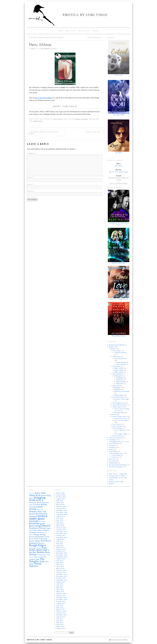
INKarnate (120, 380)
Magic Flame (119, 370)
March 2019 (60, 505)
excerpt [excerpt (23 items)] (34, 521)
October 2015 (61, 578)
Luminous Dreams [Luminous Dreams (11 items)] (38, 528)
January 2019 (61, 508)
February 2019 (61, 507)
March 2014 (60, 609)
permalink (38, 121)
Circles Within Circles (122, 430)
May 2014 (60, 607)
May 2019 (60, 501)
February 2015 (61, 594)
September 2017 (62, 537)
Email (30, 184)
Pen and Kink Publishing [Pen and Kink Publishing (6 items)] (38, 539)
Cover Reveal (114, 444)
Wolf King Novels (121, 358)
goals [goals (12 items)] (42, 523)
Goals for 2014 (95, 38)
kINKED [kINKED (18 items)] (46, 526)
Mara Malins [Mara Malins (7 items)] (38, 530)
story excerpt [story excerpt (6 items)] (38, 557)
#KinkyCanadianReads (117, 345)
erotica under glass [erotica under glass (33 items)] (38, 517)
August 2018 (61, 516)
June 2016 (60, 563)
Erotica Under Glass (120, 416)
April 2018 (60, 524)
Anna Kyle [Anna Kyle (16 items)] (35, 495)
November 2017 (62, 534)
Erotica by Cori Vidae (40, 640)
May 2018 (60, 522)
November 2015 (62, 576)
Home (61, 31)
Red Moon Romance (116, 467)
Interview (116, 457)
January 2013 (61, 628)
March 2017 (60, 547)
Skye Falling (121, 364)
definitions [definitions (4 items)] (40, 510)
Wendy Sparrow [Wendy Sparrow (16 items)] (35, 565)
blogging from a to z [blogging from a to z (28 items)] (37, 499)
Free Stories (117, 424)
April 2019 (60, 503)
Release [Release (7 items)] (42, 543)
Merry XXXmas (118, 426)
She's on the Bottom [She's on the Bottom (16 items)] (39, 551)
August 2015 (61, 582)
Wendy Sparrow (118, 407)
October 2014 (61, 601)
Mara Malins (117, 374)
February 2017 (61, 549)
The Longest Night (121, 434)
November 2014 (62, 599)
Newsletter (84, 31)
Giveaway (112, 447)
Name (30, 177)
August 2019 (61, 499)
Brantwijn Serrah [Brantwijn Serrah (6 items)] (35, 502)
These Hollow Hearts (120, 405)
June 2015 (60, 586)
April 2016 (60, 566)
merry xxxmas (81, 119)
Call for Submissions (116, 438)
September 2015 (62, 580)
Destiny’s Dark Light (116, 482)
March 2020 (60, 493)
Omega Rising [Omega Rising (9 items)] (40, 534)
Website (31, 191)
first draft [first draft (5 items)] (42, 521)
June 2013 (60, 621)
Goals (111, 449)
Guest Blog (113, 451)
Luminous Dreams (121, 353)
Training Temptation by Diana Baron (45, 38)
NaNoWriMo (113, 463)
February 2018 (61, 528)
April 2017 (60, 545)
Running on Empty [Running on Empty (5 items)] (35, 548)
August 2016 (61, 559)
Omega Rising (121, 362)
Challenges (113, 440)
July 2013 (60, 619)
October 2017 (61, 536)
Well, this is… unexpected (118, 474)
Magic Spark (119, 372)
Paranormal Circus (121, 418)
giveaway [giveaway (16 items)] (34, 523)
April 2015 (60, 590)
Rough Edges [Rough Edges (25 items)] (37, 545)
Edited (113, 349)
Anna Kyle (116, 356)
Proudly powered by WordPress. (120, 640)
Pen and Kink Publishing (117, 465)
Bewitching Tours (117, 453)
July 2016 (60, 561)
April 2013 (60, 624)
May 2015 (60, 588)
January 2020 (61, 495)
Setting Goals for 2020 (117, 476)
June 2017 (60, 541)
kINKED (117, 389)
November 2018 (62, 512)
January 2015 (61, 595)
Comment (32, 153)
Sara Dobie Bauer (119, 397)
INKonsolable (121, 382)
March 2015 (60, 592)
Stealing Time (119, 413)
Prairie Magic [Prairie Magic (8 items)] (35, 541)
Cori (33, 48)
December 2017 (62, 532)
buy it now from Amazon (44, 98)
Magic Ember (119, 368)
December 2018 (62, 510)
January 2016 (61, 572)
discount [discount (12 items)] (40, 514)
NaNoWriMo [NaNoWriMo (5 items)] (41, 533)
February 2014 (61, 611)
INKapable (120, 378)
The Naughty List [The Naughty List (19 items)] (37, 560)
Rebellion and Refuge (122, 391)
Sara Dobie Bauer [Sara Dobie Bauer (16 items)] (38, 549)
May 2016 (60, 565)
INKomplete (119, 376)
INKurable (120, 384)
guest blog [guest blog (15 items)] (35, 526)
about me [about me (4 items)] (32, 493)
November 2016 (62, 555)
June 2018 (60, 520)
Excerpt (112, 445)
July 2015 (60, 584)
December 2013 (62, 615)
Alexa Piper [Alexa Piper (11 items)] (40, 493)
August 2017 (61, 539)
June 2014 (60, 605)
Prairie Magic (117, 428)
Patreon (112, 484)
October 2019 (61, 497)
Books (111, 347)
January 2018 (61, 530)
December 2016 (62, 553)
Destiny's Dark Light (122, 399)
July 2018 (60, 518)
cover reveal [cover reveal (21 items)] (36, 508)
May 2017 (60, 543)
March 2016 (60, 568)
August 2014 (61, 603)
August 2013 (61, 617)
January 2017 (61, 551)
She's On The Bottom (122, 420)
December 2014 (62, 597)
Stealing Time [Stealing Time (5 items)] (41, 555)
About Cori (70, 31)
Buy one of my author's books (119, 172)
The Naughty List (119, 403)
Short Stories (117, 436)
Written (113, 415)
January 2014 (61, 613)
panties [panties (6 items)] (32, 537)
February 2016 (61, 570)
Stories (95, 31)
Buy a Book (119, 166)
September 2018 (62, 514)
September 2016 (62, 557)
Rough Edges (119, 395)
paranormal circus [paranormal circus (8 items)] (42, 537)
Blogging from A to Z (118, 442)
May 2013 (60, 623)
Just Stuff (58, 119)
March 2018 (60, 526)
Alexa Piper (117, 351)
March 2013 (60, 626)
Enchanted (116, 366)
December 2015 (62, 574)
